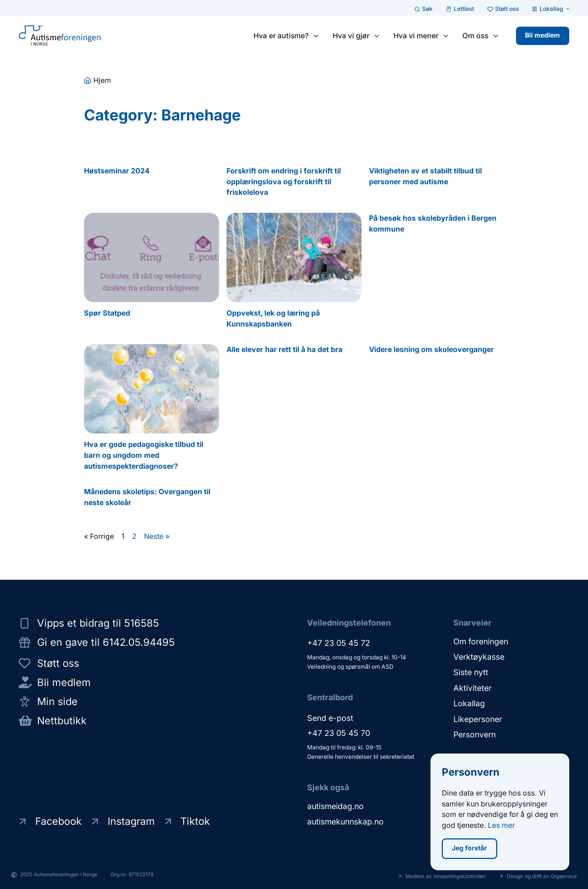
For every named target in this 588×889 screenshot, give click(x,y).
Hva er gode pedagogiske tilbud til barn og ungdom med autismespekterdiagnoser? (144, 455)
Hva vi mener (421, 36)
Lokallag (469, 703)
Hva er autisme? (286, 36)
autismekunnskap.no (345, 822)
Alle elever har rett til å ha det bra (284, 349)
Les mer (501, 826)
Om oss (480, 36)
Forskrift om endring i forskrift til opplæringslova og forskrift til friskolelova (284, 182)
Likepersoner (478, 718)
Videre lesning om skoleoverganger (431, 349)
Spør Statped (107, 313)
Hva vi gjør (356, 36)
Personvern (475, 733)
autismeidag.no (335, 806)
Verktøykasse (479, 657)
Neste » (157, 536)
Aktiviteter (472, 687)
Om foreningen (481, 641)
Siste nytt (471, 672)
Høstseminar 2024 (117, 171)
